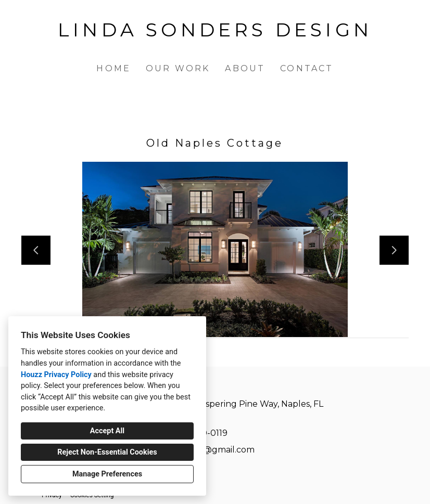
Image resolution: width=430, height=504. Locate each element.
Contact (307, 68)
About (245, 68)
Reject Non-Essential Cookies (107, 452)
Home (113, 68)
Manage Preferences (107, 474)
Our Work (178, 68)
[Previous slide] (36, 250)
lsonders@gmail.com (211, 450)
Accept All (107, 431)
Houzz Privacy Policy (56, 375)
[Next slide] (394, 250)
